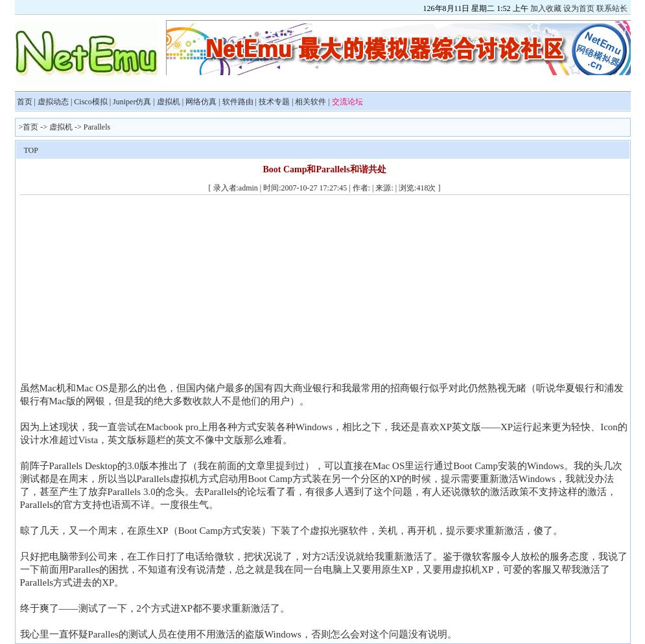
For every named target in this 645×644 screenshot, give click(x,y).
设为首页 (579, 8)
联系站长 (612, 8)
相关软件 (311, 102)
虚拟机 (169, 102)
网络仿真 (201, 102)
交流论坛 (347, 102)
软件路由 (238, 102)
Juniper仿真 (132, 102)
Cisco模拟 (90, 102)
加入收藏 (546, 8)
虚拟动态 (53, 102)
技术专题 (274, 102)
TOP (31, 150)
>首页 (29, 127)
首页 (25, 102)
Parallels (97, 127)
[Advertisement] (129, 291)
